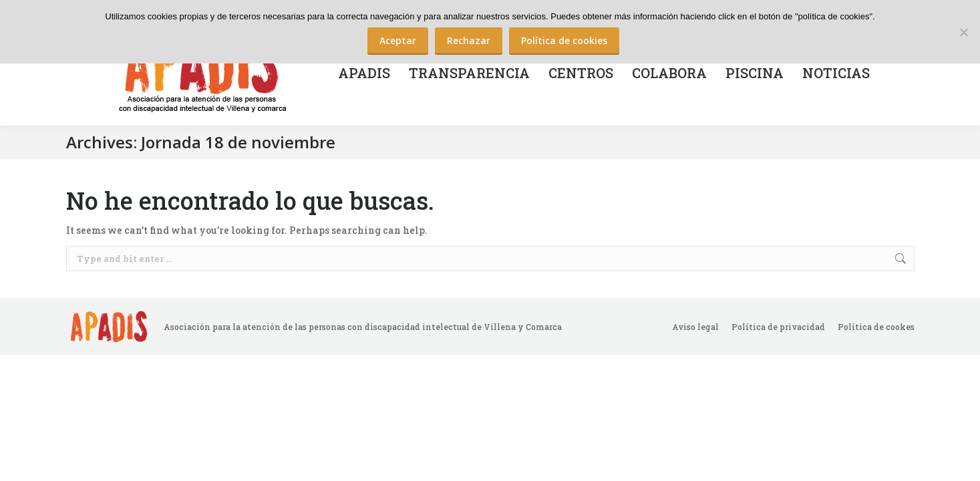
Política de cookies (564, 40)
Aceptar (398, 40)
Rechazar (469, 40)
